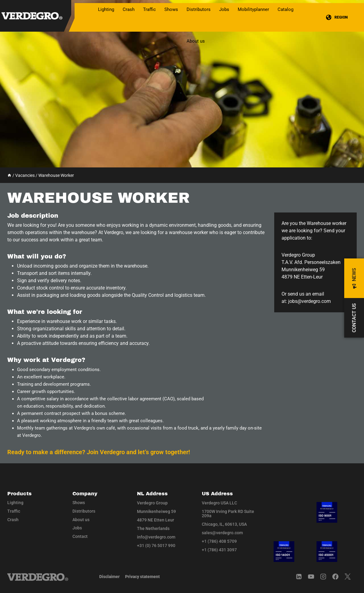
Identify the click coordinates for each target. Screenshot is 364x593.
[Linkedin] (302, 577)
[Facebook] (338, 577)
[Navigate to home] (38, 577)
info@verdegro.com (156, 537)
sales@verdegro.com (222, 533)
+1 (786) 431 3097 (219, 550)
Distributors (199, 9)
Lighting (15, 503)
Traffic (14, 511)
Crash (13, 520)
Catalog (285, 9)
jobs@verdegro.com (310, 301)
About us (196, 41)
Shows (171, 9)
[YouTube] (314, 577)
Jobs (224, 9)
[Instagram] (326, 577)
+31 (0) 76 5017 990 (156, 546)
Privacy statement (142, 577)
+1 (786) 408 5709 (219, 541)
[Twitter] (351, 577)
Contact (80, 536)
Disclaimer (109, 577)
